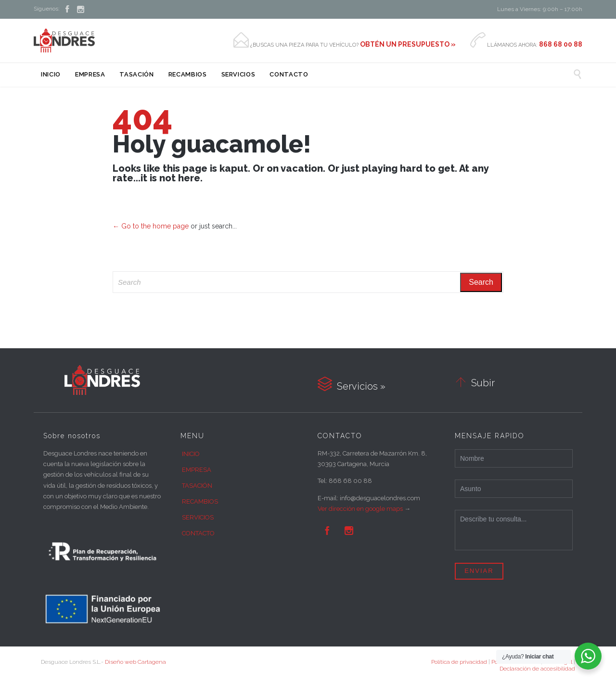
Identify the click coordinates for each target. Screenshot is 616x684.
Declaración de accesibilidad (537, 669)
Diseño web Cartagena (135, 662)
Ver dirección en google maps (360, 509)
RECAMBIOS (200, 501)
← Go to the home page (151, 226)
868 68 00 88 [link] (350, 481)
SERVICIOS (198, 517)
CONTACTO (198, 533)
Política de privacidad (459, 662)
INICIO (191, 454)
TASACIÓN (197, 486)
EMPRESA (197, 470)
